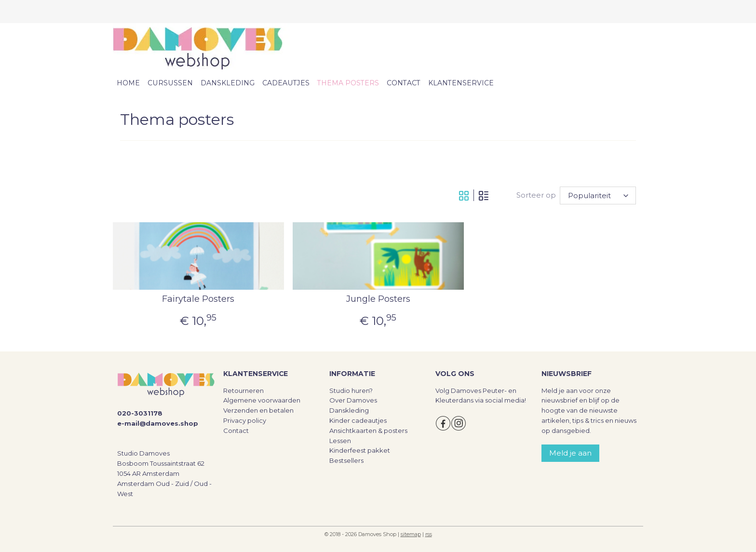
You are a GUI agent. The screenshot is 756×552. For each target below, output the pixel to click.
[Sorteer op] (598, 195)
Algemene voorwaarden (262, 400)
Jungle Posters (378, 299)
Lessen (340, 441)
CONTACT (404, 83)
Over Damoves (353, 400)
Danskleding (349, 410)
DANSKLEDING (228, 83)
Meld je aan (570, 453)
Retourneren (243, 390)
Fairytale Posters (198, 299)
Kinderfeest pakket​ (360, 450)
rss (429, 534)
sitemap (411, 534)
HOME (128, 83)
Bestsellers (346, 460)
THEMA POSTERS (348, 83)
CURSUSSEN (170, 83)
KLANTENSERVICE (461, 83)
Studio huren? (351, 390)
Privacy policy (245, 420)
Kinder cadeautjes (358, 420)
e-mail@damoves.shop (158, 423)
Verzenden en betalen (258, 410)
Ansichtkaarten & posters (368, 431)
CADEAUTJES (286, 83)
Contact (236, 431)
